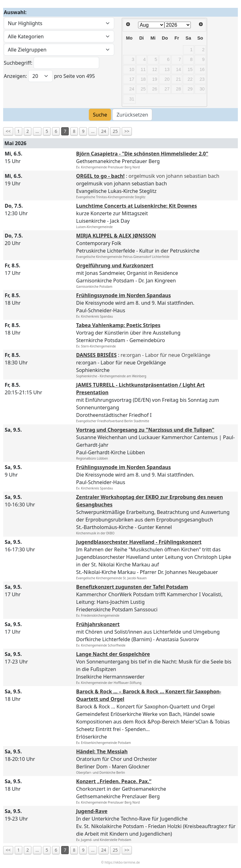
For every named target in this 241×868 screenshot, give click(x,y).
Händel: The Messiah (102, 751)
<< (8, 131)
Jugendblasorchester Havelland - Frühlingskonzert (139, 542)
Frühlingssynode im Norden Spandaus (124, 295)
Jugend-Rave (92, 811)
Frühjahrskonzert (98, 624)
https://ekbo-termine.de (122, 862)
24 (104, 131)
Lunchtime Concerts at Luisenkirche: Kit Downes (137, 206)
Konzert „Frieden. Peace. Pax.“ (114, 781)
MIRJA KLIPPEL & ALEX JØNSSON (116, 236)
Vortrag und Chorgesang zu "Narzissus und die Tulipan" (145, 430)
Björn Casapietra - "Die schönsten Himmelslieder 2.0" (142, 154)
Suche (100, 115)
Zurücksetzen (132, 115)
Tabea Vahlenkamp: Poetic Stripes (118, 325)
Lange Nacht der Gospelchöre (113, 654)
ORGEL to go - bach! (100, 176)
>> (127, 131)
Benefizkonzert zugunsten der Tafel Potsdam (132, 587)
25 (115, 131)
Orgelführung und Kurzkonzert (115, 265)
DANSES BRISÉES (96, 355)
